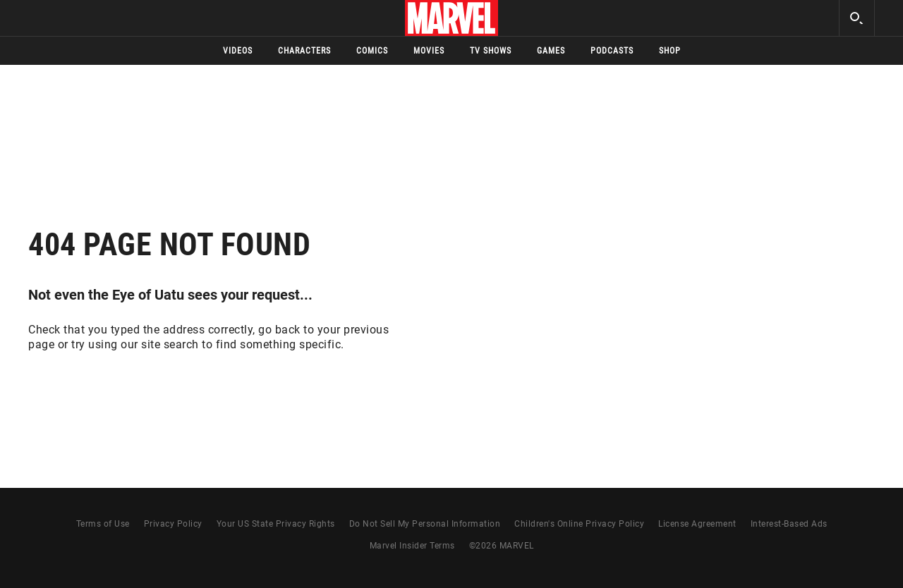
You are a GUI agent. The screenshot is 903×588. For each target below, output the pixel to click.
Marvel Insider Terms (412, 546)
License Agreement (697, 524)
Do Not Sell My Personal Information (425, 524)
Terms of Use (103, 524)
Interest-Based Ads (789, 524)
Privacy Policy (173, 524)
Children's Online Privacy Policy (579, 524)
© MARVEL (502, 546)
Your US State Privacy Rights (276, 524)
